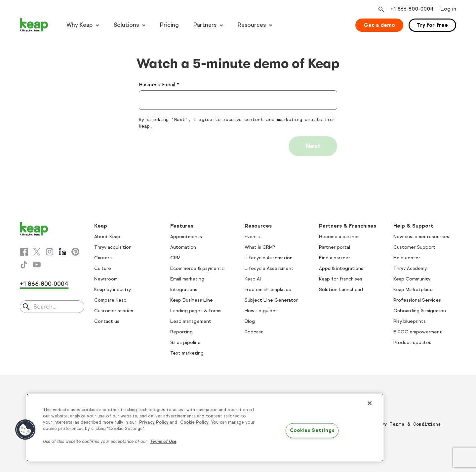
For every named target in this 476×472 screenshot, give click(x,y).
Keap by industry (113, 290)
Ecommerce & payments (197, 268)
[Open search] (380, 9)
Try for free (432, 25)
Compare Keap (110, 300)
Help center (407, 258)
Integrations (184, 290)
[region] (205, 428)
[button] (25, 430)
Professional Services (417, 300)
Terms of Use (163, 442)
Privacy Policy (154, 422)
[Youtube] (37, 265)
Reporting (181, 332)
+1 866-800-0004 (44, 284)
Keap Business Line (192, 300)
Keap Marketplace (413, 290)
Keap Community (412, 279)
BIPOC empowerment (418, 332)
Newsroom (106, 279)
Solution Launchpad (341, 290)
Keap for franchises (341, 279)
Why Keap (79, 25)
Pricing (169, 25)
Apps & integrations (341, 268)
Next (313, 146)
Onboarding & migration (420, 311)
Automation (183, 247)
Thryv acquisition (113, 247)
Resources (252, 25)
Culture (103, 268)
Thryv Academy (410, 268)
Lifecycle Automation (269, 258)
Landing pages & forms (196, 311)
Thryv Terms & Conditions (407, 424)
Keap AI (253, 279)
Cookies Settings (312, 431)
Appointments (186, 237)
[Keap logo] (34, 25)
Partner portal (335, 247)
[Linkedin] (62, 252)
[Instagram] (50, 252)
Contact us (107, 321)
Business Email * (159, 85)
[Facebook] (24, 252)
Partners (205, 25)
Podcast (254, 332)
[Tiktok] (24, 265)
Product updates (412, 343)
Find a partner (335, 258)
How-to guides (261, 311)
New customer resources (421, 237)
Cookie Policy (194, 422)
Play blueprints (410, 321)
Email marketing (187, 279)
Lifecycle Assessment (269, 268)
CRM (175, 258)
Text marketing (187, 353)
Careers (103, 258)
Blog (250, 321)
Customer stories (114, 311)
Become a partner (339, 237)
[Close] (370, 403)
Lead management (191, 321)
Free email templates (268, 290)
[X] (37, 252)
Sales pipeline (185, 343)
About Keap (107, 237)
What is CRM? (260, 247)
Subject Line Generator (271, 300)
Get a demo (379, 25)
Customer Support (414, 247)
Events (252, 237)
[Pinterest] (75, 252)
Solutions (126, 25)
